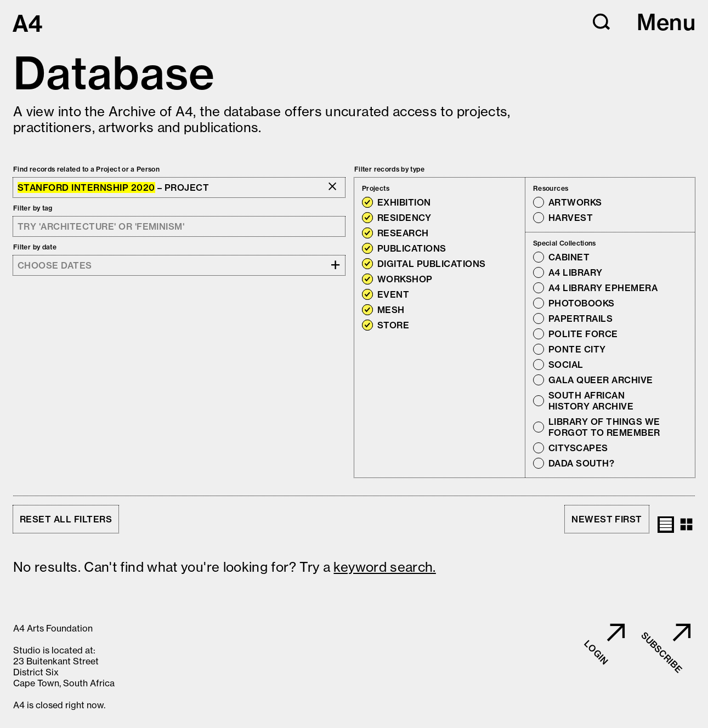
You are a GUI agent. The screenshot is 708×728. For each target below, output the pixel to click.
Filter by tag (33, 208)
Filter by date (35, 247)
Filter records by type (389, 169)
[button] (602, 22)
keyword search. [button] (384, 567)
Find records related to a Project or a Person (86, 169)
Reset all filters (66, 519)
